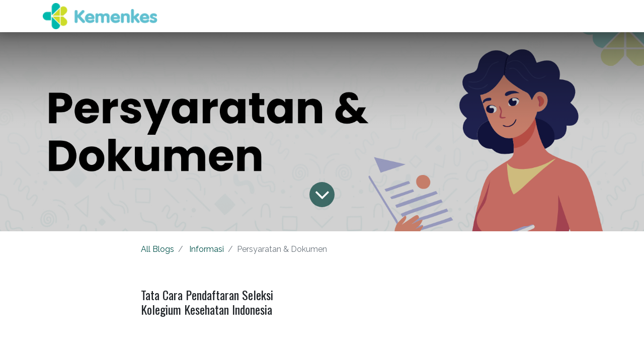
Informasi (207, 249)
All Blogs (157, 249)
